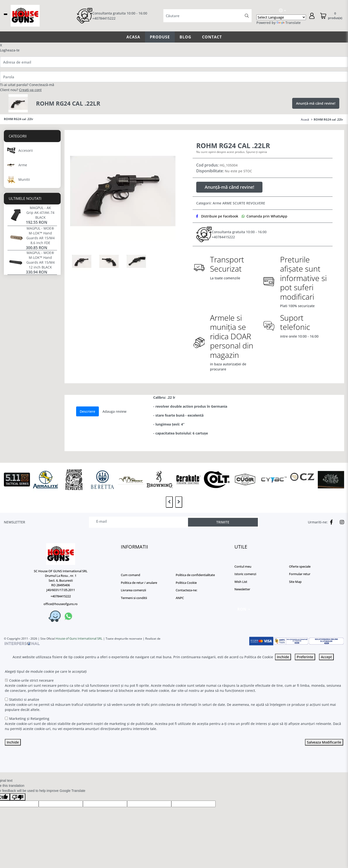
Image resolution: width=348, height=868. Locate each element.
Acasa (133, 37)
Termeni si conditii (134, 598)
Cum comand (130, 575)
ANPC (180, 598)
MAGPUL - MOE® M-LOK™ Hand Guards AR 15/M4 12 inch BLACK (40, 260)
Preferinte (305, 657)
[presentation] (169, 502)
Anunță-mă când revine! (316, 103)
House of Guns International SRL (79, 638)
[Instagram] (341, 522)
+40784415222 (104, 18)
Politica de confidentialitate (195, 575)
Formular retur (300, 574)
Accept (326, 657)
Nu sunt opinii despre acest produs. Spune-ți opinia (232, 152)
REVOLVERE (256, 203)
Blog (185, 37)
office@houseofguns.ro (61, 604)
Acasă (305, 119)
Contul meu (243, 566)
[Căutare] (247, 16)
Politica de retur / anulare (139, 583)
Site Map (295, 582)
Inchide (283, 657)
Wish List (241, 582)
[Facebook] (330, 522)
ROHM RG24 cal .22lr (328, 119)
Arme (217, 203)
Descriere (87, 411)
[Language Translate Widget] (281, 17)
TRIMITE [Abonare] (223, 522)
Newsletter (242, 589)
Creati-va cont (30, 90)
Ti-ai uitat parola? (14, 85)
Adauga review (114, 411)
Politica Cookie (186, 583)
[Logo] (61, 554)
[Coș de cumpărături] (331, 16)
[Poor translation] (18, 797)
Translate (289, 23)
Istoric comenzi (245, 574)
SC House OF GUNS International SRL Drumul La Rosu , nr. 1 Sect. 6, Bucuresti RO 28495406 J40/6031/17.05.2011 (61, 580)
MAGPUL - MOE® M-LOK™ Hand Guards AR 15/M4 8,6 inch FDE (40, 235)
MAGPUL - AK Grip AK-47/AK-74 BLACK (40, 213)
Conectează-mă (42, 85)
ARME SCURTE (234, 203)
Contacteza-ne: (186, 590)
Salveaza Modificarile (324, 742)
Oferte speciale (300, 566)
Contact (212, 37)
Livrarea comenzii (133, 590)
